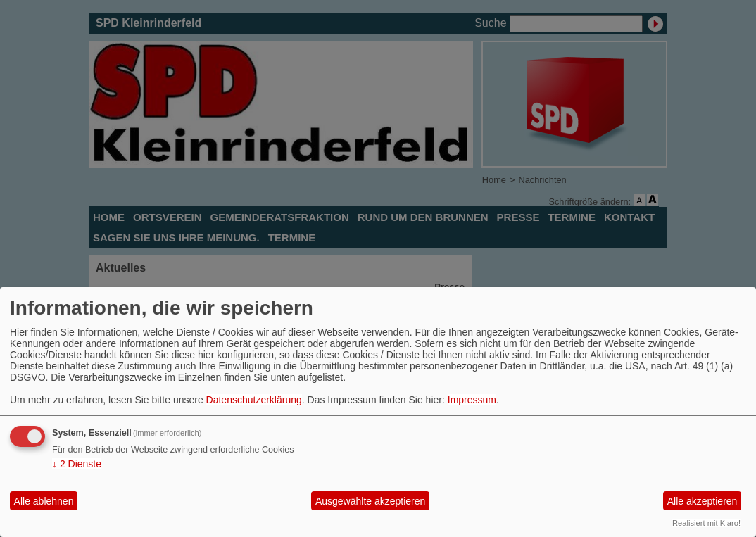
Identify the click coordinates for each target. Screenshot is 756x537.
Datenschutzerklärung (254, 400)
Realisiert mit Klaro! (706, 523)
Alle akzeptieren (703, 501)
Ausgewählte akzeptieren (370, 501)
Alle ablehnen (44, 501)
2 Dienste (77, 464)
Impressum (472, 400)
